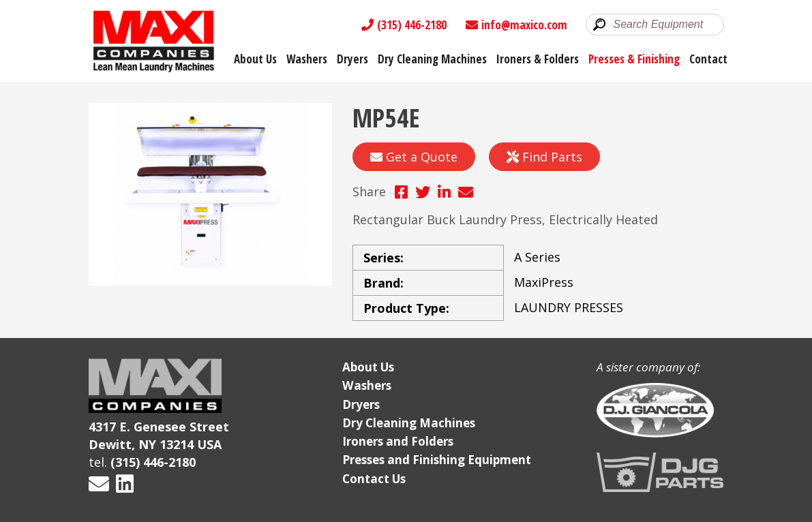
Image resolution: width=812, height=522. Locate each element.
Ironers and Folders (398, 441)
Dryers (352, 59)
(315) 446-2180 (404, 25)
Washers (307, 59)
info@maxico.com (516, 25)
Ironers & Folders (538, 59)
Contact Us (374, 479)
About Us (255, 59)
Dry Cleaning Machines (432, 59)
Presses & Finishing (634, 59)
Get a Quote (414, 157)
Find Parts (544, 157)
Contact (708, 59)
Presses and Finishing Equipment (437, 460)
